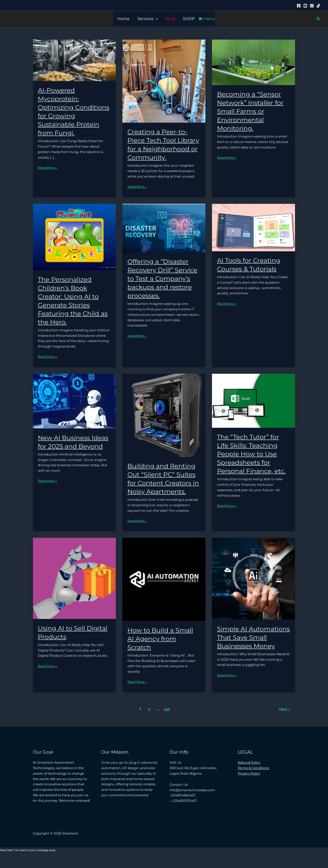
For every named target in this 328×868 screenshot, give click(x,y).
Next (284, 719)
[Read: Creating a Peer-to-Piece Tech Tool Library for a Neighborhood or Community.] (164, 81)
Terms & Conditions (254, 778)
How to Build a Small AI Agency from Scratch (161, 647)
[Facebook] (299, 6)
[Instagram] (312, 6)
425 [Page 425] (167, 719)
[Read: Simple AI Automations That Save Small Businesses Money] (253, 587)
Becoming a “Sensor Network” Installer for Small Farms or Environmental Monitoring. (252, 111)
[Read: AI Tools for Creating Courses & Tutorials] (253, 236)
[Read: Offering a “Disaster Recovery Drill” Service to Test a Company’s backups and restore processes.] (164, 236)
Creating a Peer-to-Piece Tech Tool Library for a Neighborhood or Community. (159, 149)
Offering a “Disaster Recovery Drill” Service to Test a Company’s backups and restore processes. (164, 287)
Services (148, 19)
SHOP (189, 19)
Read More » (48, 168)
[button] (156, 19)
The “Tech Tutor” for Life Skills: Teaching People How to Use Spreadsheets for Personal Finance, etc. (253, 462)
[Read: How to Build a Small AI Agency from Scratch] (164, 588)
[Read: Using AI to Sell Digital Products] (75, 587)
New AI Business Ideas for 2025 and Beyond (68, 455)
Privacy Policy (249, 784)
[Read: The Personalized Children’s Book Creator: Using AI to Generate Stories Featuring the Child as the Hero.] (75, 245)
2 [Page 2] (148, 719)
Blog (170, 19)
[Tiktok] (318, 6)
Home (123, 19)
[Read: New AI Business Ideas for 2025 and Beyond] (75, 409)
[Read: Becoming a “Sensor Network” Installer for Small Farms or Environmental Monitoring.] (253, 62)
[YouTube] (305, 6)
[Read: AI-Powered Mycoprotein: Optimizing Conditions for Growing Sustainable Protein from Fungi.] (75, 60)
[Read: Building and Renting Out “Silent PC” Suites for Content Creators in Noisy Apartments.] (164, 424)
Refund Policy (249, 773)
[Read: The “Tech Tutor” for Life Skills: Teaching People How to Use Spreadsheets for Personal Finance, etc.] (253, 409)
